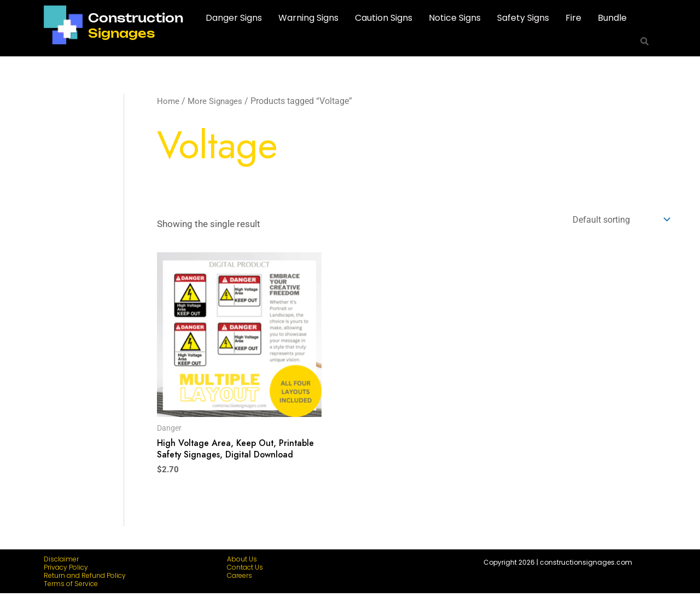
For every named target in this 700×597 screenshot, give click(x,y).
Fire (573, 18)
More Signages (217, 101)
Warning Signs (308, 18)
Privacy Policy (66, 571)
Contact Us (245, 571)
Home (168, 101)
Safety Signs (523, 18)
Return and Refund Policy (85, 579)
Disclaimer (61, 563)
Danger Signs (234, 18)
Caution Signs (384, 18)
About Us (242, 563)
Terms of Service (71, 587)
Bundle (612, 18)
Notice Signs (455, 18)
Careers (240, 579)
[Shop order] (616, 220)
